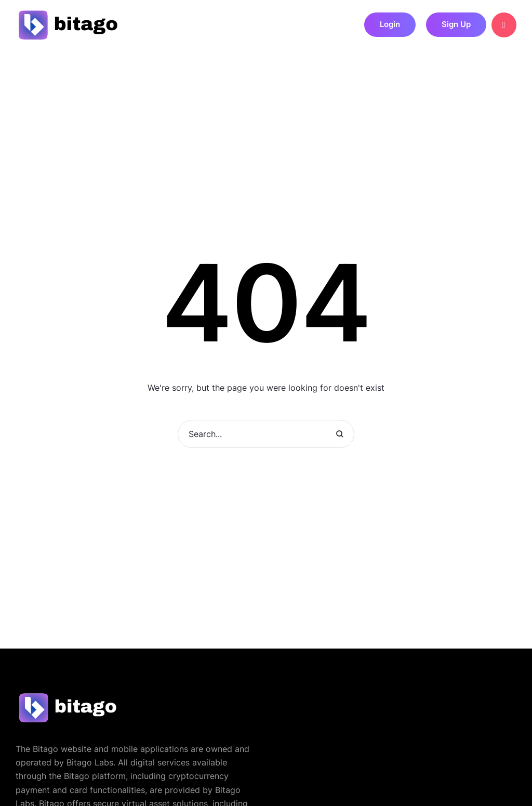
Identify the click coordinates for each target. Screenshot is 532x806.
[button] (390, 25)
